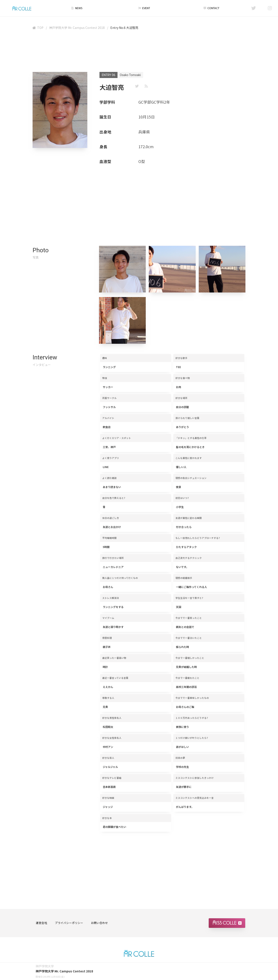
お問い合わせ (99, 923)
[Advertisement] (139, 52)
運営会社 (41, 923)
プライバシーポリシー (69, 923)
